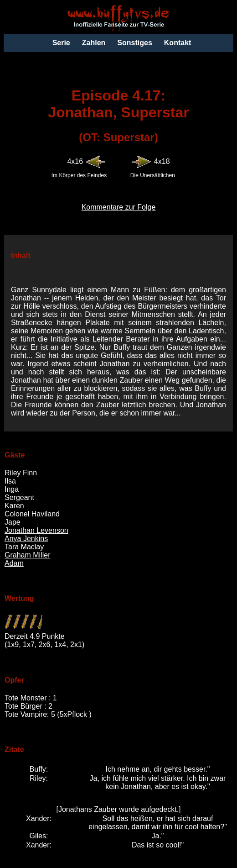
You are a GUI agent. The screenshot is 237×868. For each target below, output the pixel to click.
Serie (61, 43)
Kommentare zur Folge (119, 207)
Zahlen (94, 43)
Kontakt (178, 43)
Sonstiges (134, 43)
